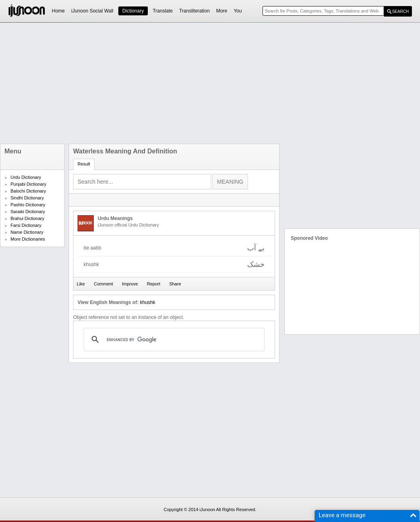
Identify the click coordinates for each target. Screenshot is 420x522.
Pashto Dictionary (28, 205)
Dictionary (133, 11)
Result (84, 164)
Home (59, 11)
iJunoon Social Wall (92, 11)
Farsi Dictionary (26, 225)
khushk (147, 302)
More (222, 11)
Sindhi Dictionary (27, 198)
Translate (163, 11)
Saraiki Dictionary (28, 212)
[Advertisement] (204, 83)
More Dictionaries (28, 239)
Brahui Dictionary (27, 218)
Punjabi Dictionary (28, 184)
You (238, 11)
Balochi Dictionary (28, 191)
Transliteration (195, 11)
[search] (173, 340)
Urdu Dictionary (26, 177)
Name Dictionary (27, 232)
